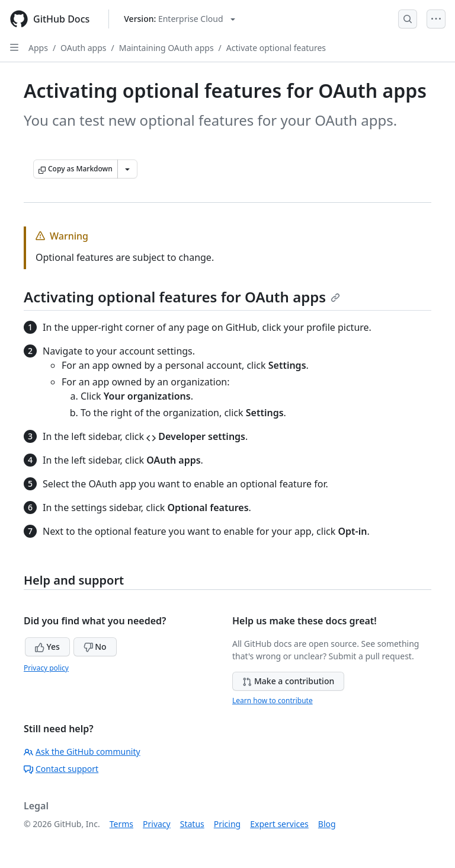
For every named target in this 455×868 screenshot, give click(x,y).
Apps (38, 48)
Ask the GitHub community (82, 751)
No (95, 647)
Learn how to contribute (273, 701)
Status (192, 824)
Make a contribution (288, 681)
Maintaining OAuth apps (166, 48)
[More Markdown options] (127, 169)
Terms (121, 824)
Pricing (227, 824)
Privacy (157, 824)
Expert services (279, 824)
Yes (47, 647)
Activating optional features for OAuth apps (182, 297)
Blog (327, 824)
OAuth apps (83, 48)
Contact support (61, 769)
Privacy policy (46, 668)
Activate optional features (276, 48)
